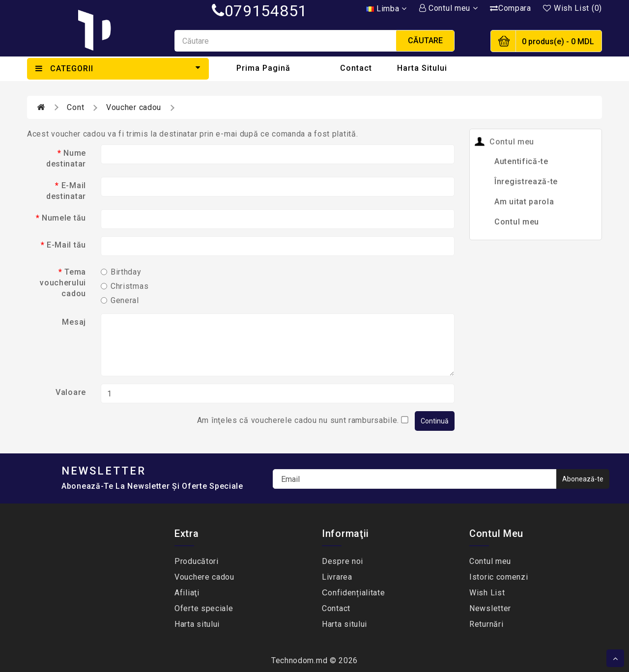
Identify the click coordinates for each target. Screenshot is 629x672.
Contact (356, 68)
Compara (511, 8)
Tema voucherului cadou (63, 283)
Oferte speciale (204, 608)
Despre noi (343, 561)
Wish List (487, 593)
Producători (197, 561)
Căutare (425, 41)
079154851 (259, 11)
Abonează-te (583, 479)
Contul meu (517, 222)
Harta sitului (422, 68)
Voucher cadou (134, 107)
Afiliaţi (187, 593)
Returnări (486, 624)
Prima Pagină (263, 68)
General (120, 300)
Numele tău (64, 218)
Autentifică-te (521, 161)
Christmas (125, 286)
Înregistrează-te (526, 182)
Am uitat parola (524, 202)
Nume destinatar (66, 158)
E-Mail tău (66, 245)
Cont (75, 107)
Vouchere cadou (204, 577)
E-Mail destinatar (66, 191)
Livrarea (337, 577)
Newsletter (490, 608)
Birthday (121, 272)
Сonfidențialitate (353, 593)
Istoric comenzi (499, 577)
